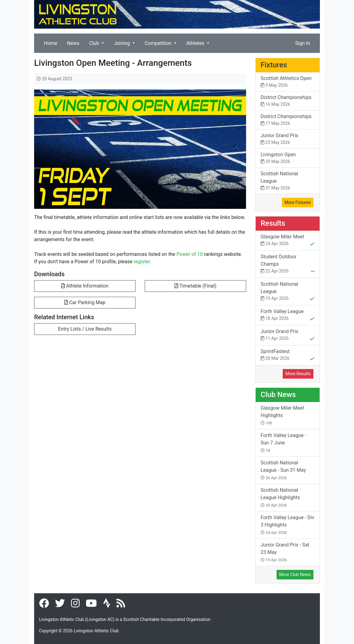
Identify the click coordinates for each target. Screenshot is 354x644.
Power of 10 (190, 254)
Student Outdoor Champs (288, 264)
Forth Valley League (288, 316)
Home (51, 43)
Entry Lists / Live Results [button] (85, 329)
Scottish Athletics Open (288, 82)
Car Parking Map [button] (85, 302)
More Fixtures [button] (298, 202)
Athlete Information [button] (85, 286)
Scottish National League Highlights (280, 497)
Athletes (196, 43)
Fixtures (274, 65)
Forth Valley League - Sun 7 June (283, 443)
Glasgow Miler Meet (288, 241)
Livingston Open (288, 158)
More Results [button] (298, 374)
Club (95, 43)
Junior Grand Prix (288, 139)
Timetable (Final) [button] (195, 286)
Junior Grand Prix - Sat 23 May (285, 552)
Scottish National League (288, 181)
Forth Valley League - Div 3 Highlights (287, 525)
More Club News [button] (295, 574)
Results (273, 223)
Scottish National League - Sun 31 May (283, 470)
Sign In (303, 43)
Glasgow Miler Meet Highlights (282, 415)
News (73, 43)
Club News (278, 395)
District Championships (288, 101)
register (142, 262)
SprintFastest (288, 356)
